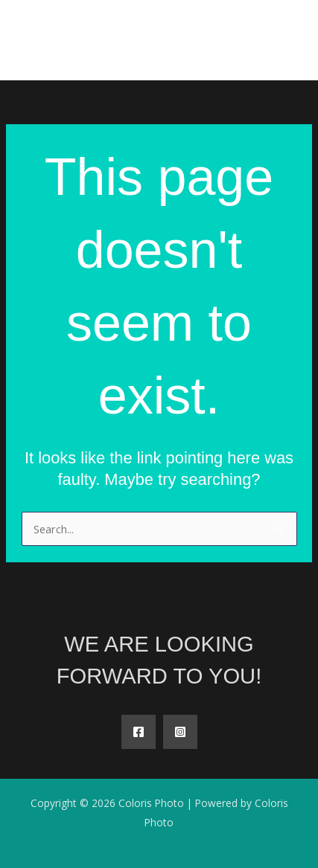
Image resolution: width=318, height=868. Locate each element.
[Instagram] (180, 732)
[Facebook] (139, 732)
